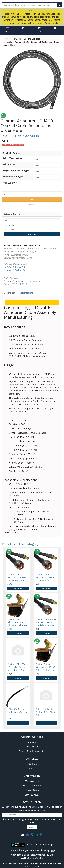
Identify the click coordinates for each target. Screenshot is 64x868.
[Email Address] (32, 815)
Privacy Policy (32, 790)
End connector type (13, 177)
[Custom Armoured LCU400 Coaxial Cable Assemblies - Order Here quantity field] (32, 194)
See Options (18, 588)
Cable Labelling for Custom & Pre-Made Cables (45, 712)
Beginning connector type (16, 171)
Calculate (32, 234)
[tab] (10, 293)
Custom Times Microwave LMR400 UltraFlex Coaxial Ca (17, 577)
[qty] (32, 220)
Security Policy (32, 795)
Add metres (9, 164)
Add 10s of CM (10, 183)
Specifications (26, 293)
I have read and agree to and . (32, 821)
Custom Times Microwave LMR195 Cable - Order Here (45, 667)
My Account (32, 742)
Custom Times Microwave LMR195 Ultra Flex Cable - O (17, 622)
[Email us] (23, 835)
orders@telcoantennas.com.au (25, 281)
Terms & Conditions (40, 819)
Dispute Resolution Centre (32, 751)
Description (10, 293)
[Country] (32, 225)
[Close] (32, 11)
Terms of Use (32, 781)
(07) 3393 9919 (19, 284)
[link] (27, 835)
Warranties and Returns (32, 786)
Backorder (32, 199)
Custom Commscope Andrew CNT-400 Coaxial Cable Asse (46, 622)
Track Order (32, 747)
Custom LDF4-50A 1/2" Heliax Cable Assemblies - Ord (17, 667)
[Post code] (32, 230)
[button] (32, 204)
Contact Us (32, 768)
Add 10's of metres (12, 158)
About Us (32, 764)
